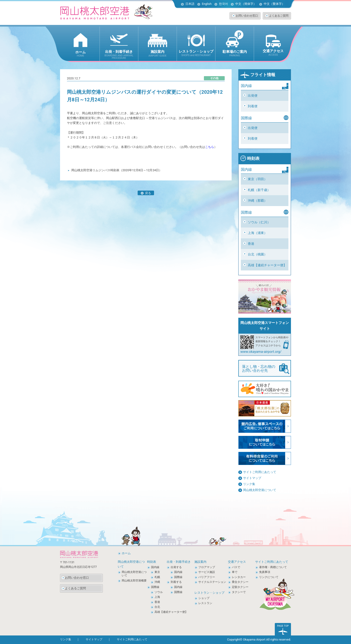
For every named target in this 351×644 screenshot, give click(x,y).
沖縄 (157, 582)
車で (235, 572)
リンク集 (249, 484)
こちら (210, 147)
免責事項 (265, 572)
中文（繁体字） (274, 4)
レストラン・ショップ (209, 593)
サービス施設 (207, 572)
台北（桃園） (257, 254)
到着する (176, 582)
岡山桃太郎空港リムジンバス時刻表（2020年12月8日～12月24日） (117, 170)
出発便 (253, 96)
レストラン (205, 603)
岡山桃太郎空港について (260, 490)
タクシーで (239, 592)
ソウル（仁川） (259, 222)
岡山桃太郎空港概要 (134, 581)
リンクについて (269, 577)
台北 (157, 607)
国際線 (155, 587)
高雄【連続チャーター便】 (267, 265)
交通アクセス (237, 562)
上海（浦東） (257, 233)
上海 (157, 597)
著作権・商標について (273, 567)
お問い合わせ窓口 (247, 16)
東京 (157, 572)
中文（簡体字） (246, 4)
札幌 (157, 577)
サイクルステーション (212, 582)
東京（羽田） (257, 179)
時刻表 (250, 158)
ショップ (204, 598)
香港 (251, 244)
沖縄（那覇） (257, 201)
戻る (146, 193)
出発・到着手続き (179, 562)
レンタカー (239, 577)
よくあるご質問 (279, 16)
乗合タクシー (240, 582)
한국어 (223, 4)
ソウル (159, 592)
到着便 (253, 106)
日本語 (190, 4)
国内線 (155, 567)
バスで (236, 567)
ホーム (126, 553)
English (207, 4)
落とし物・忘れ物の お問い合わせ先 (266, 369)
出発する (176, 567)
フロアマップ (207, 567)
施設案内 (200, 562)
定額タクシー (240, 587)
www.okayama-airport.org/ (261, 352)
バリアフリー (207, 577)
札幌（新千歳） (259, 190)
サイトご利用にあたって (260, 472)
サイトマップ (252, 478)
